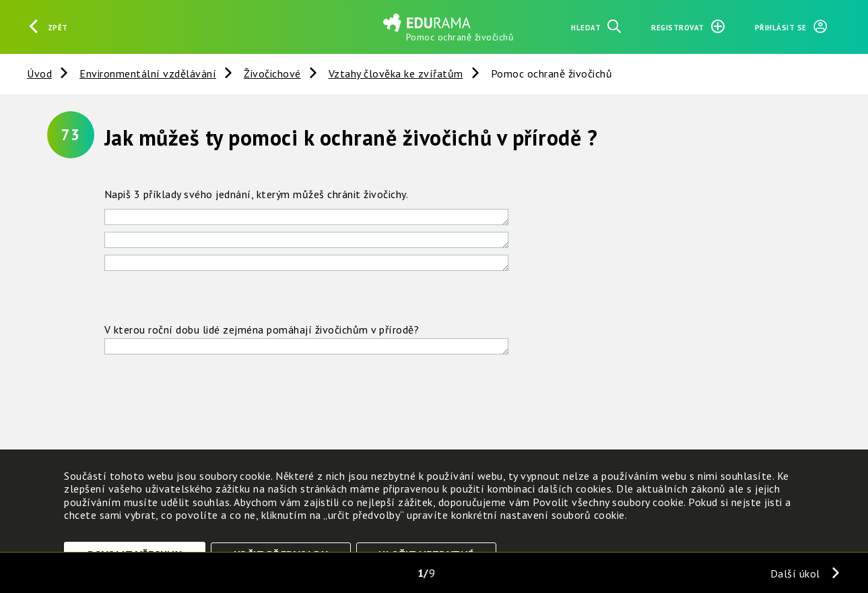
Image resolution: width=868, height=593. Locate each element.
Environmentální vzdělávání (148, 73)
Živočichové (272, 73)
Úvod (39, 73)
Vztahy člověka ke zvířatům (396, 73)
